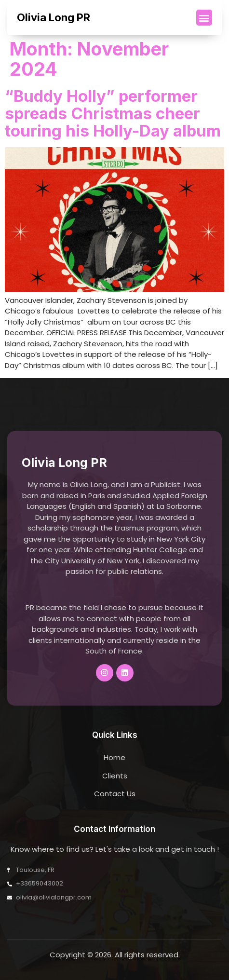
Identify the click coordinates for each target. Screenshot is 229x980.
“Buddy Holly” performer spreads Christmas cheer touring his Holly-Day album (113, 114)
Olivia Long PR (54, 17)
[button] (204, 18)
